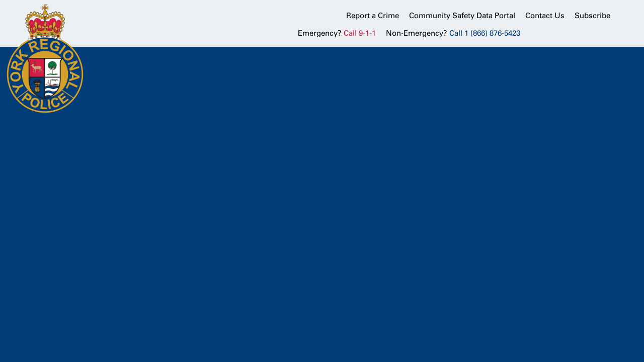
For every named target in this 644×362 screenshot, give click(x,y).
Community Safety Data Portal (462, 16)
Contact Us (545, 16)
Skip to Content (0, 0)
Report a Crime (373, 16)
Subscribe (592, 16)
